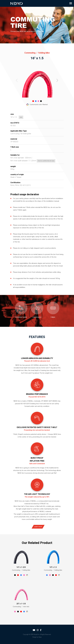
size (14, 117)
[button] (17, 80)
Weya (40, 637)
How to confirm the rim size (39, 161)
